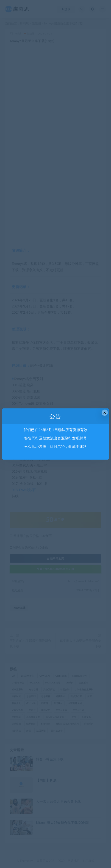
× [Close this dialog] (105, 413)
